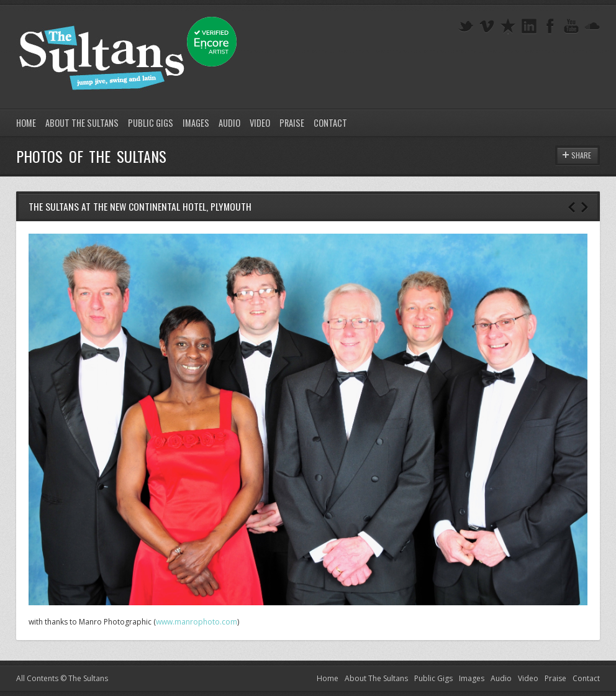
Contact (330, 123)
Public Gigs (151, 123)
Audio (229, 123)
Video (260, 123)
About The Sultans (82, 123)
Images (196, 123)
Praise (292, 123)
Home (26, 123)
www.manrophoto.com (197, 622)
